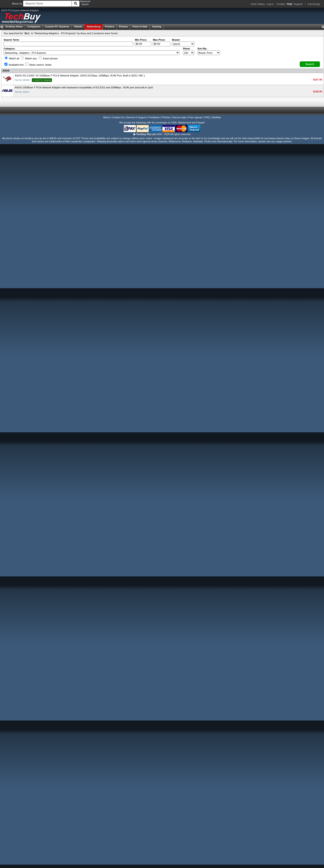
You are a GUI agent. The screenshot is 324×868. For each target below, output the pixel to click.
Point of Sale (140, 27)
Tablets (78, 27)
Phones (124, 27)
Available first (14, 65)
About (106, 117)
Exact (48, 58)
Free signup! (196, 117)
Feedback (154, 117)
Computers (34, 27)
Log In (270, 4)
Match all (12, 58)
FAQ (207, 117)
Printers (110, 27)
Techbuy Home (14, 27)
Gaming (157, 27)
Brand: (176, 40)
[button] (310, 64)
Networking (94, 27)
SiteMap (216, 117)
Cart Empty (314, 4)
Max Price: (159, 40)
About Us (17, 4)
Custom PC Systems (57, 27)
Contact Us (118, 117)
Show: (187, 49)
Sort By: (202, 49)
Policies (166, 117)
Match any (29, 58)
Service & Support (136, 117)
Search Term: (12, 40)
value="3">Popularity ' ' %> (209, 53)
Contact (281, 4)
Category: (9, 49)
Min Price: (141, 40)
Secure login (179, 117)
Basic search (39, 65)
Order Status (258, 4)
